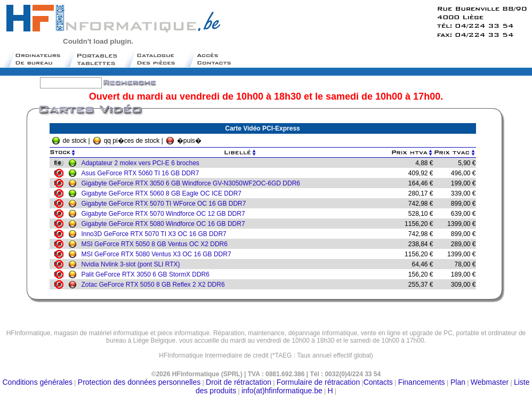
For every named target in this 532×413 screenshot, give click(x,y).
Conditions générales (38, 382)
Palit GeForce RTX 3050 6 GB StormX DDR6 (148, 274)
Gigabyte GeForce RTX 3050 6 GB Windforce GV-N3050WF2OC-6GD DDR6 (193, 183)
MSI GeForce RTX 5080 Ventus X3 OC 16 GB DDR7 (159, 254)
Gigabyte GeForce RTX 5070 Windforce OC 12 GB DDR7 (166, 214)
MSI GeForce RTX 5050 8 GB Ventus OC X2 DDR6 (157, 244)
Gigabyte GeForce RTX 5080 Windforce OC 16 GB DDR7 (166, 224)
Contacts (378, 382)
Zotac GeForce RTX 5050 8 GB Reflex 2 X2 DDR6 (155, 285)
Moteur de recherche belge (266, 359)
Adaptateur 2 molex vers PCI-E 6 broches (143, 163)
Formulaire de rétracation (318, 382)
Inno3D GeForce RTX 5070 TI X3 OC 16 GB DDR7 (156, 234)
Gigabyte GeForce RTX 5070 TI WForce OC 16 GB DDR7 (166, 204)
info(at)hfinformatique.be (282, 391)
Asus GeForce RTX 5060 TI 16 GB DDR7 (143, 173)
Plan (457, 382)
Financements (422, 382)
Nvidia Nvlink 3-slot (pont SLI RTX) (133, 264)
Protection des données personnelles (139, 382)
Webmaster (490, 382)
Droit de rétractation (239, 382)
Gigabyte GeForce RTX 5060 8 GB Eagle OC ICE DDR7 (164, 193)
